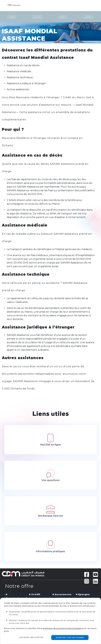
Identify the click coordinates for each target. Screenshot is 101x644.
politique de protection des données (62, 628)
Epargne (84, 594)
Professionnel (37, 17)
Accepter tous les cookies (70, 638)
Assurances (63, 594)
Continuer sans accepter (31, 637)
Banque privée (88, 17)
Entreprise (63, 17)
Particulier (12, 17)
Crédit (36, 594)
